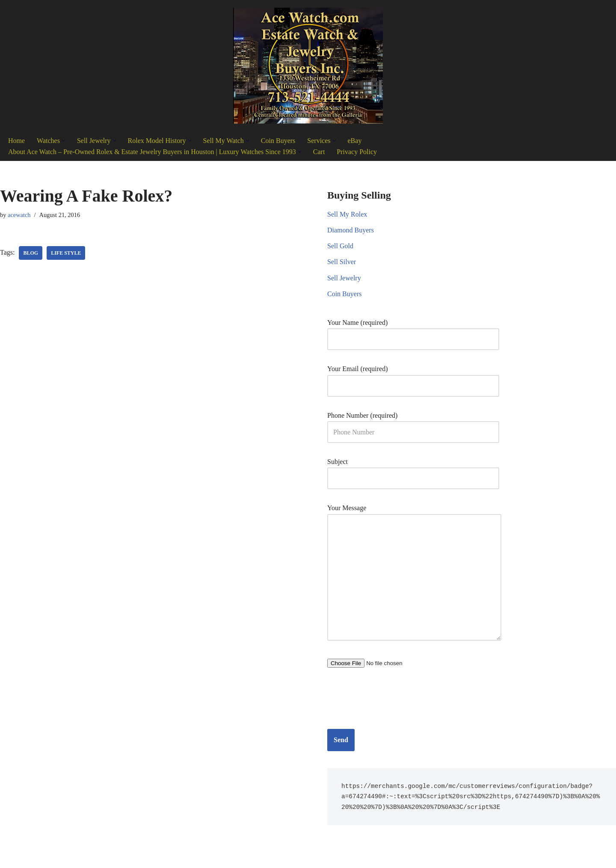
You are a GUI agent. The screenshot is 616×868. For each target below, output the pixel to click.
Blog (31, 253)
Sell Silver (342, 262)
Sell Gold (340, 246)
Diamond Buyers (351, 230)
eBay (355, 141)
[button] (64, 141)
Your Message (414, 573)
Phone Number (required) (413, 424)
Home (16, 141)
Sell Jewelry (344, 278)
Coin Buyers (278, 141)
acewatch (19, 215)
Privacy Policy (357, 152)
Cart (319, 152)
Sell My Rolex (347, 214)
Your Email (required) (413, 377)
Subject (413, 470)
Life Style (66, 253)
